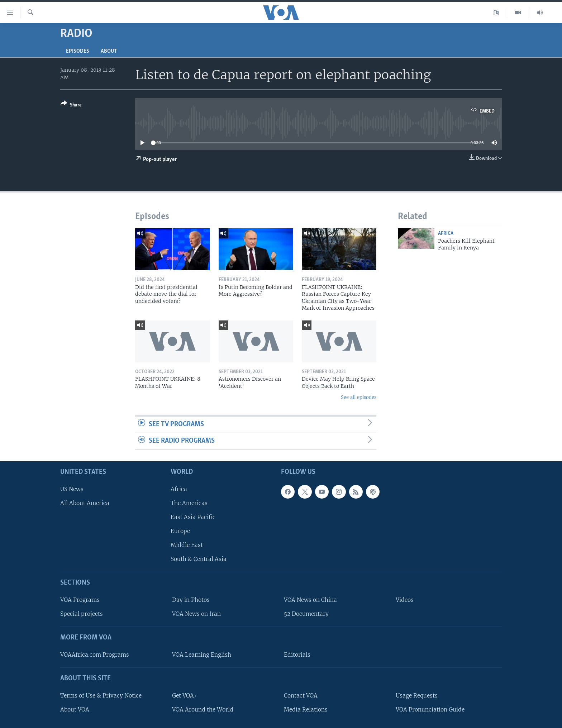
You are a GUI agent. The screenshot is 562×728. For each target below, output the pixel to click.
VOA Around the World (203, 710)
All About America (85, 503)
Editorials (297, 655)
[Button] (71, 106)
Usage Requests (417, 696)
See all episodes (359, 397)
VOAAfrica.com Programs (95, 655)
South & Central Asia (199, 559)
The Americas (189, 503)
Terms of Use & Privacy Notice (101, 696)
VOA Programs (80, 600)
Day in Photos (191, 600)
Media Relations (306, 710)
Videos (405, 600)
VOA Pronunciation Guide (430, 710)
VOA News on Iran (196, 614)
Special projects (82, 614)
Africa (446, 234)
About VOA (75, 710)
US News (72, 489)
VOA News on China (310, 600)
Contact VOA (301, 696)
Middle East (187, 545)
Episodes (78, 51)
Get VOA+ (185, 696)
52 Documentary (306, 614)
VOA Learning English (202, 655)
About (109, 51)
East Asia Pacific (193, 517)
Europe (180, 531)
